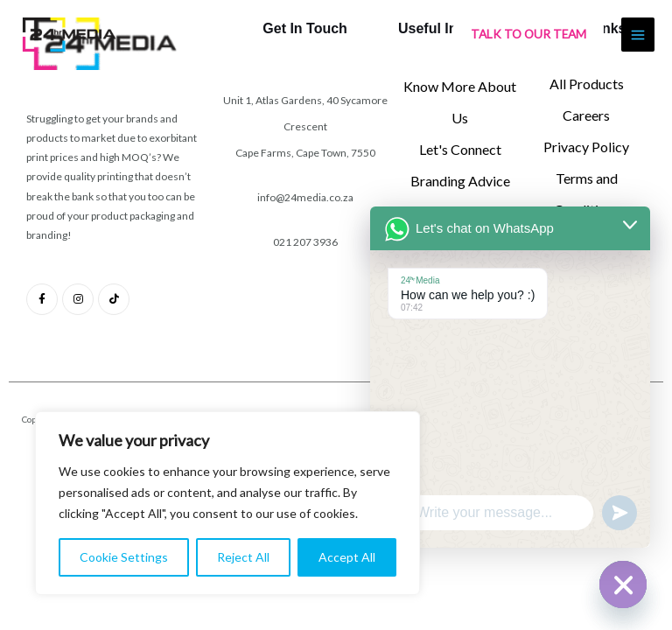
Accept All (347, 557)
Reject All (243, 557)
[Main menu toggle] (638, 37)
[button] (528, 37)
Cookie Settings (124, 557)
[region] (227, 503)
